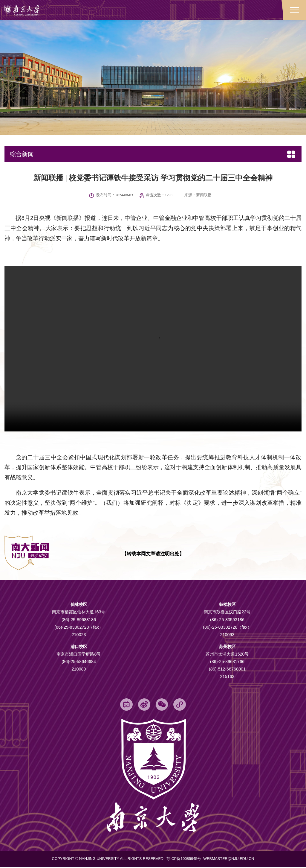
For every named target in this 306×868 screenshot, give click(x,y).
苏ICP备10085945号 (184, 860)
